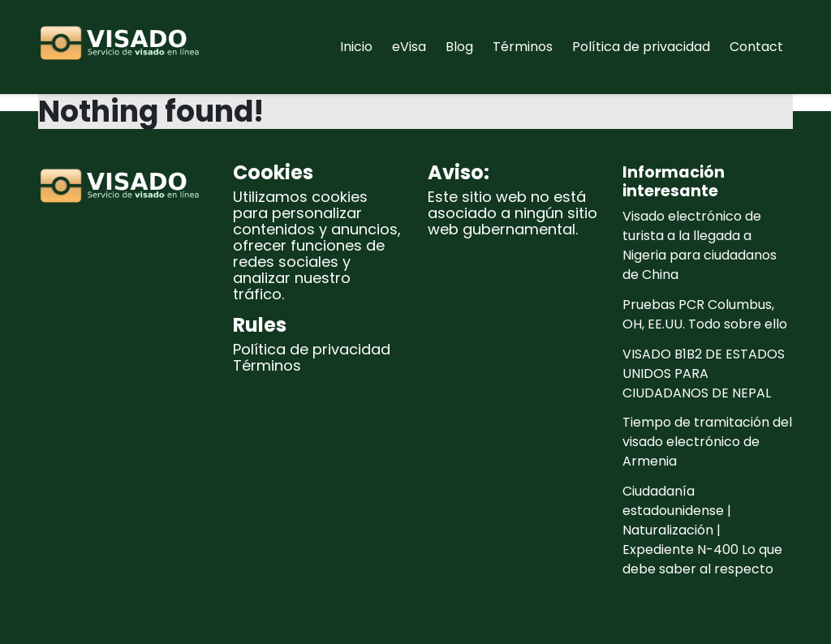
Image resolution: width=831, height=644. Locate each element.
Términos (523, 47)
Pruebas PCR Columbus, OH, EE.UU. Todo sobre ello (705, 314)
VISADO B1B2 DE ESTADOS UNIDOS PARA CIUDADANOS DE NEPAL (704, 374)
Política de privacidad (641, 47)
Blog (459, 47)
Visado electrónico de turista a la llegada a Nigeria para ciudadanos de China (700, 245)
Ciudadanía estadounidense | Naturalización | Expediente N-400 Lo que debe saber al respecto (702, 530)
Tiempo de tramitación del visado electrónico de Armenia (707, 442)
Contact (756, 47)
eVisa (409, 47)
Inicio (356, 47)
